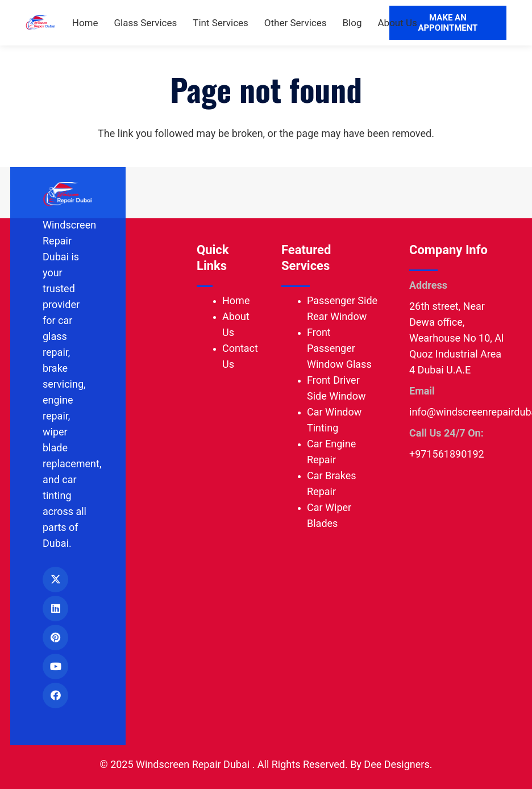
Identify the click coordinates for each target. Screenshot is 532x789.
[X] (55, 580)
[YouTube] (55, 667)
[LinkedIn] (55, 609)
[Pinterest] (55, 638)
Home (236, 300)
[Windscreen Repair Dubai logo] (40, 23)
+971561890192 (447, 454)
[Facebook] (55, 695)
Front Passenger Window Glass (339, 348)
